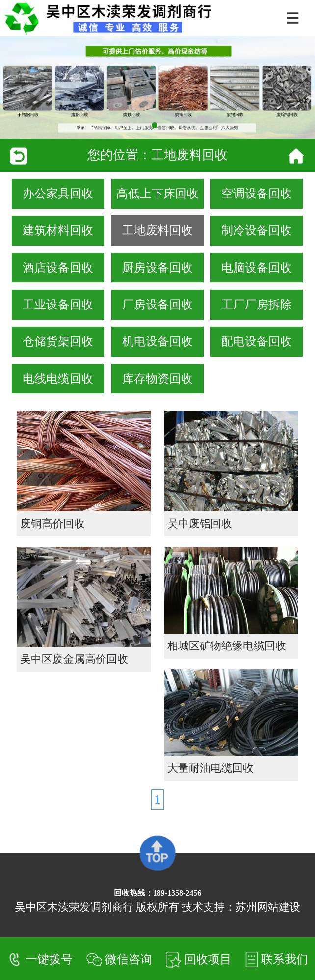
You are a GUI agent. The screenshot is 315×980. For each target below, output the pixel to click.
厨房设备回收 (157, 267)
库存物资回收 (157, 378)
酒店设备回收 (58, 267)
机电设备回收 (157, 341)
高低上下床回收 (157, 193)
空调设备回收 (257, 193)
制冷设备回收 (257, 230)
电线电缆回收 (58, 378)
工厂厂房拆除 (257, 304)
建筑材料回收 (58, 230)
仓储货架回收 (58, 341)
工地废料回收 (157, 230)
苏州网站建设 (268, 907)
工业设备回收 (58, 304)
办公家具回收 (58, 193)
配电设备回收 (257, 341)
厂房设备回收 (157, 304)
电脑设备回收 (257, 267)
